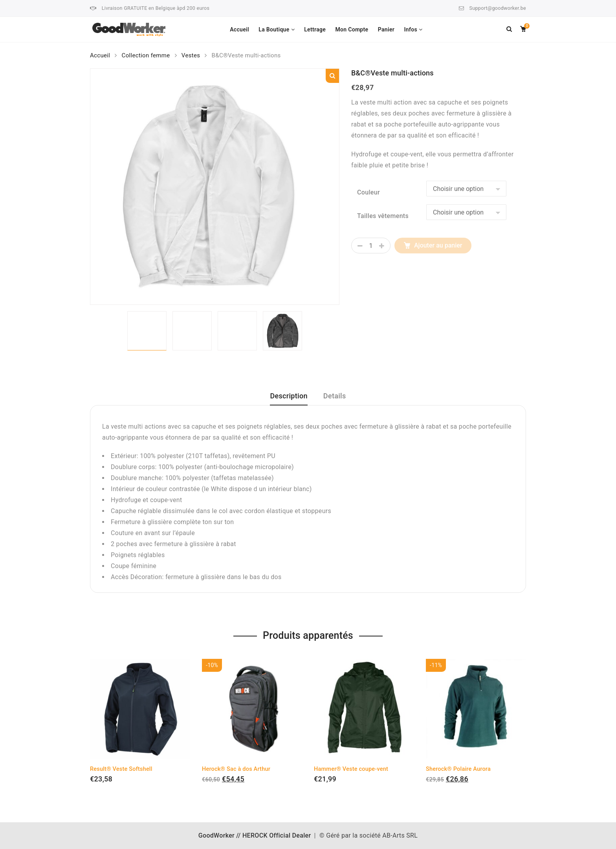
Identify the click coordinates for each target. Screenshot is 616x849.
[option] (215, 187)
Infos (411, 29)
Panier (386, 29)
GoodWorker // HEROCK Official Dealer (255, 835)
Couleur (368, 192)
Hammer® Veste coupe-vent (351, 769)
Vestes (191, 55)
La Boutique (274, 29)
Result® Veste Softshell (121, 769)
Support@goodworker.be (498, 8)
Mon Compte (352, 29)
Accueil (239, 29)
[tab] (289, 399)
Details (335, 396)
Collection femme (146, 55)
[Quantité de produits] (371, 246)
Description (289, 396)
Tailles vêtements (383, 216)
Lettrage (315, 29)
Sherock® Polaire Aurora (458, 769)
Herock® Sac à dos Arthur (236, 769)
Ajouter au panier (438, 245)
